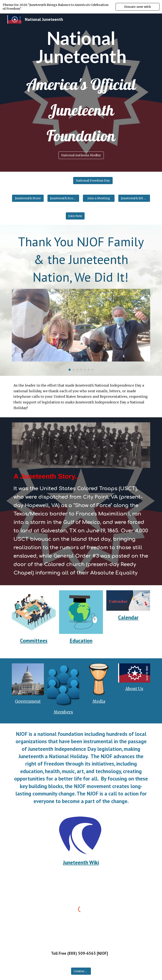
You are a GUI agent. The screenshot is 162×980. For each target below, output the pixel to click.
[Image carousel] (81, 330)
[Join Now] (75, 216)
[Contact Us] (81, 971)
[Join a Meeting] (99, 198)
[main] (81, 47)
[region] (81, 7)
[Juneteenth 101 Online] (134, 198)
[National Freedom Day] (93, 181)
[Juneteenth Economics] (63, 198)
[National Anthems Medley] (81, 155)
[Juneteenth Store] (28, 198)
